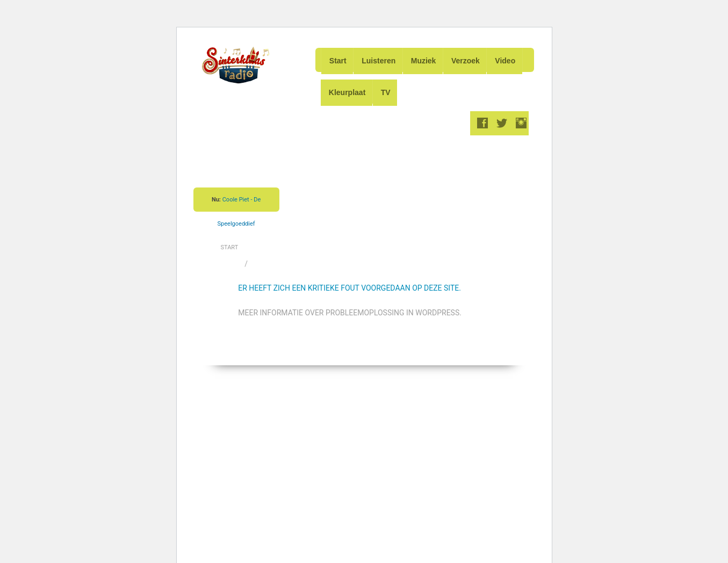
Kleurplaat (348, 89)
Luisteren (380, 60)
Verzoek (469, 60)
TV (387, 89)
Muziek (426, 60)
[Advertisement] (390, 183)
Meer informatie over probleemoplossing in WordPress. (350, 308)
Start (338, 60)
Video (510, 60)
